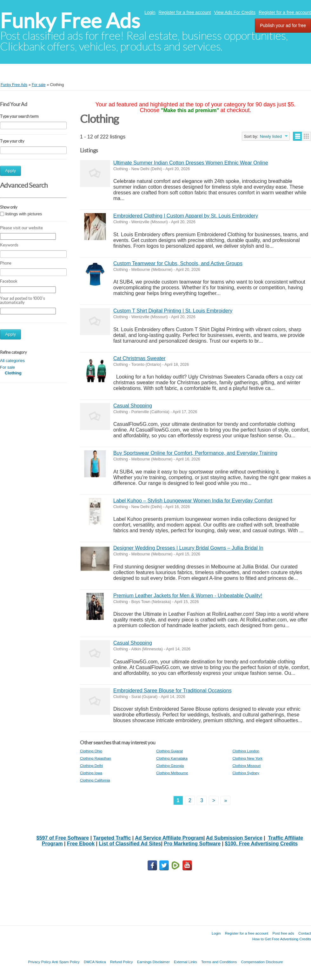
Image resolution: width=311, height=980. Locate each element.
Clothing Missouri (246, 765)
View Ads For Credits (235, 12)
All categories (12, 361)
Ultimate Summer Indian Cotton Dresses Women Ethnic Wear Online (191, 163)
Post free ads (283, 933)
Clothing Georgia (170, 765)
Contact (305, 933)
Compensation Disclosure (262, 962)
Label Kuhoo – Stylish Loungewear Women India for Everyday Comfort (193, 501)
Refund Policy (122, 962)
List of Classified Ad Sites (130, 844)
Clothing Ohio (91, 751)
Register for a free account (185, 12)
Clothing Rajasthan (96, 758)
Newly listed (271, 136)
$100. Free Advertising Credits (261, 844)
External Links (185, 962)
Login (150, 12)
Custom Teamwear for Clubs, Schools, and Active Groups (178, 263)
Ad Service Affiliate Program (169, 838)
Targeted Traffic (112, 838)
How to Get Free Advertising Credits (282, 939)
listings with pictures (24, 214)
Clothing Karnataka (172, 758)
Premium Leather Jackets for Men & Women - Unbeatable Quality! (188, 596)
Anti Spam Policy (66, 962)
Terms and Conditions (219, 962)
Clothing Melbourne (172, 773)
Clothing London (246, 751)
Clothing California (95, 780)
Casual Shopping (133, 406)
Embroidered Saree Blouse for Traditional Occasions (172, 691)
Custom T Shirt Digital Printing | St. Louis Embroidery (173, 311)
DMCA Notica (95, 962)
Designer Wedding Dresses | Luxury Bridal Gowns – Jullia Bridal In (188, 548)
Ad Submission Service (234, 838)
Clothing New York (247, 758)
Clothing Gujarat (169, 751)
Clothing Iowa (91, 773)
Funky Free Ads (70, 21)
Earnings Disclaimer (153, 962)
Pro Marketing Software (192, 844)
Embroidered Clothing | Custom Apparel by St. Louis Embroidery (186, 216)
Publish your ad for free (283, 25)
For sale (7, 367)
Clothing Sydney (246, 773)
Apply (10, 171)
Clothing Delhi (91, 765)
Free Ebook (81, 844)
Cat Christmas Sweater (139, 358)
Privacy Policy (39, 962)
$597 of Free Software (63, 838)
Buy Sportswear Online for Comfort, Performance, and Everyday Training (195, 453)
